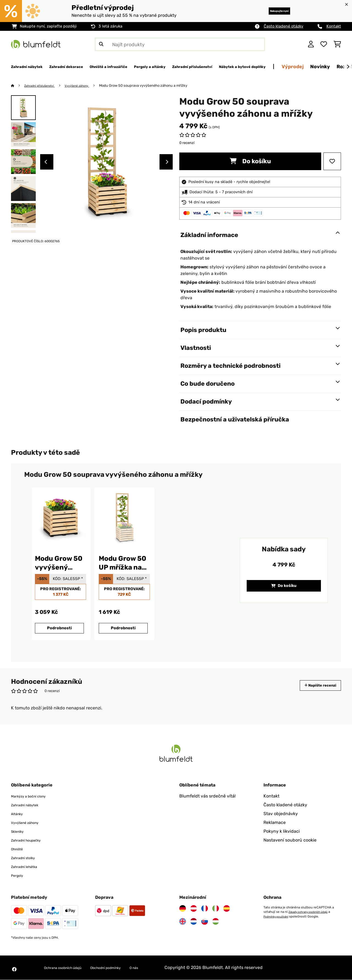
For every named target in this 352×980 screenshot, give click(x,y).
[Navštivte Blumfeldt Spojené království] (183, 922)
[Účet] (311, 44)
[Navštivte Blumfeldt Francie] (205, 909)
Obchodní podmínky (124, 968)
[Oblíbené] (324, 44)
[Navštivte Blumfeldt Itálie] (216, 909)
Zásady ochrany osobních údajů (312, 912)
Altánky (19, 814)
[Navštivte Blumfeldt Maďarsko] (216, 922)
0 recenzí (187, 143)
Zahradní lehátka (28, 867)
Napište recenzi (315, 686)
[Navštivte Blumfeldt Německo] (183, 909)
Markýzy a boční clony (34, 796)
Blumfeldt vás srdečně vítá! (207, 796)
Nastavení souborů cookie (290, 840)
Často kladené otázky (284, 26)
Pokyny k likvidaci (282, 831)
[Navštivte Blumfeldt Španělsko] (227, 909)
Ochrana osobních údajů (69, 968)
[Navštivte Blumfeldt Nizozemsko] (194, 922)
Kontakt (334, 26)
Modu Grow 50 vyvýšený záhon (59, 563)
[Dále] (348, 67)
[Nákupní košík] (337, 44)
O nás (159, 968)
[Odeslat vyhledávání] (101, 44)
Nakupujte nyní (271, 11)
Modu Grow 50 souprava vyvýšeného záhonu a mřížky (157, 86)
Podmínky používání (278, 916)
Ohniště (19, 849)
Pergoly (19, 876)
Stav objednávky (281, 814)
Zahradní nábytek (29, 805)
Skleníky (20, 831)
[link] (61, 518)
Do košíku (250, 161)
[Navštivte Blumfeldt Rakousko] (194, 909)
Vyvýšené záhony (88, 86)
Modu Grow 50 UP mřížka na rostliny (123, 563)
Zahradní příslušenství (44, 86)
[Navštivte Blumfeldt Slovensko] (205, 922)
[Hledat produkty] (180, 44)
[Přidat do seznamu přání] (332, 162)
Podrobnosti (59, 628)
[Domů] (18, 86)
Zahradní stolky (27, 858)
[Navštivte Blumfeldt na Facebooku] (14, 970)
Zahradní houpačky (31, 840)
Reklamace (275, 823)
